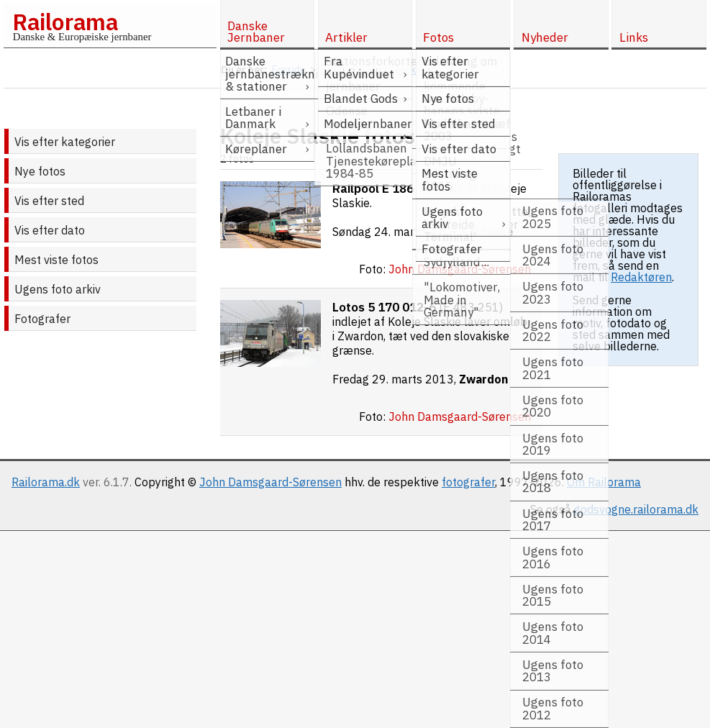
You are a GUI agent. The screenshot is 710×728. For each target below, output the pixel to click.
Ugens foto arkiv (58, 289)
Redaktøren (641, 277)
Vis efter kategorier (65, 142)
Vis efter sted (49, 201)
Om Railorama (604, 482)
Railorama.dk (46, 482)
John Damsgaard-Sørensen (270, 482)
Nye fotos (40, 171)
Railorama (65, 22)
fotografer (468, 482)
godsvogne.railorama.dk (636, 509)
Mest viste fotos (56, 260)
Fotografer (42, 319)
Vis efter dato (50, 230)
